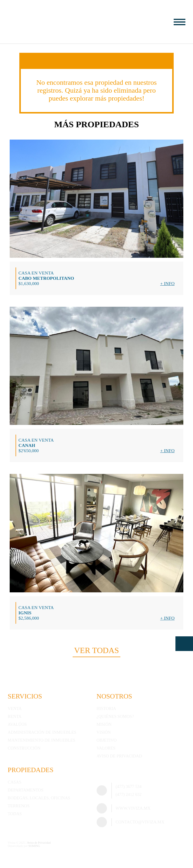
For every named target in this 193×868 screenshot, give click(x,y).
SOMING (34, 846)
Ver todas (96, 650)
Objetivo (107, 740)
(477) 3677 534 (129, 786)
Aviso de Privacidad (119, 756)
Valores (106, 748)
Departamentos (25, 790)
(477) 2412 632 (129, 794)
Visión (104, 732)
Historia (106, 708)
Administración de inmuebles (42, 732)
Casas (14, 782)
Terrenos (18, 806)
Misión (104, 724)
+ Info (167, 283)
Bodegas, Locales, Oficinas (39, 798)
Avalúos (17, 724)
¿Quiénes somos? (115, 716)
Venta (15, 708)
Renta (14, 716)
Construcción (24, 748)
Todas (15, 814)
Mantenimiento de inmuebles (41, 740)
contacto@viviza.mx (140, 822)
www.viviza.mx (133, 808)
